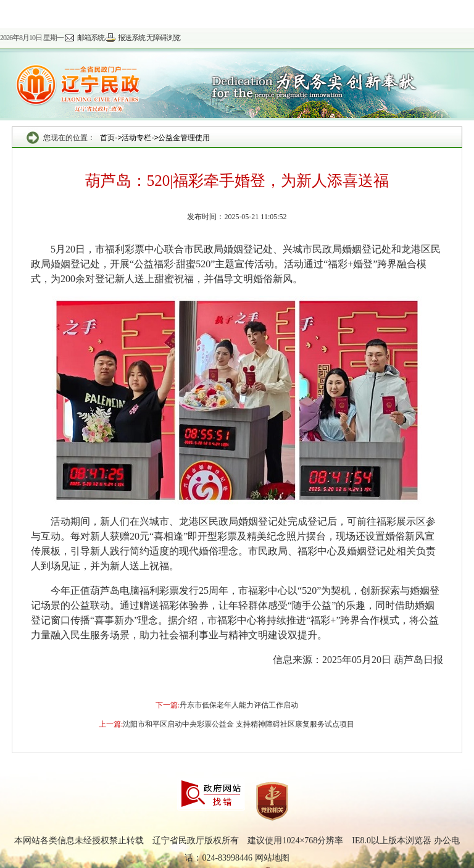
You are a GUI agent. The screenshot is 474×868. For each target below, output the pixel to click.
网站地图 (272, 858)
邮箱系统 (91, 38)
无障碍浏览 (163, 38)
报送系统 (131, 38)
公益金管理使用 (184, 138)
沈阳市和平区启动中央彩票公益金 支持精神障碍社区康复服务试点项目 (239, 724)
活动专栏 (136, 138)
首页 (107, 138)
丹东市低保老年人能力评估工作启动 (239, 705)
